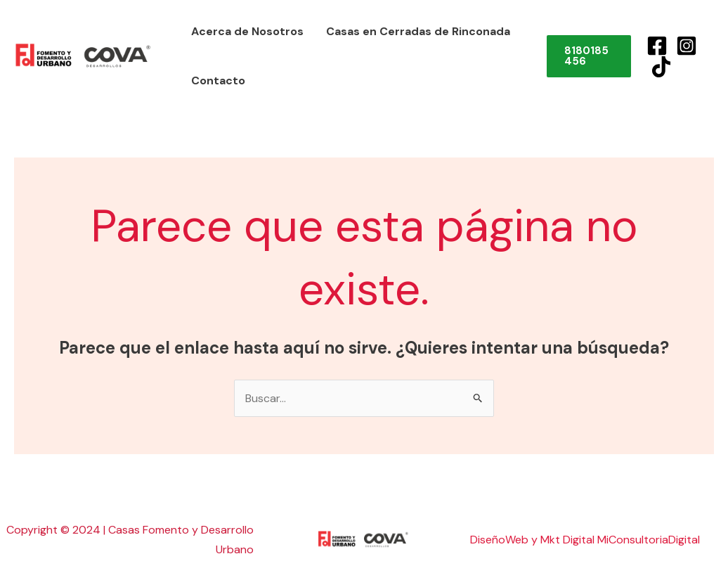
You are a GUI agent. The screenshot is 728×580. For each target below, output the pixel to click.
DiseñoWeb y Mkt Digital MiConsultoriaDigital (585, 540)
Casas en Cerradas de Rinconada (418, 31)
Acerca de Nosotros (247, 31)
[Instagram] (687, 46)
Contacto (218, 80)
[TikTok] (661, 67)
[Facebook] (657, 46)
